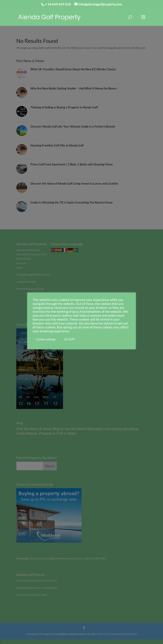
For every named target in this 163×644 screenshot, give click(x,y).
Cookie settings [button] (46, 339)
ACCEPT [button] (70, 339)
